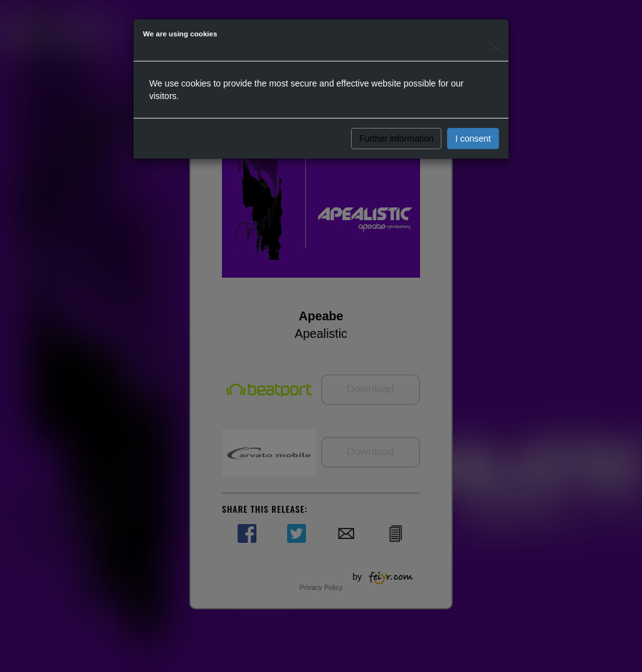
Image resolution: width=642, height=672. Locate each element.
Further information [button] (396, 139)
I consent (473, 139)
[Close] (495, 45)
